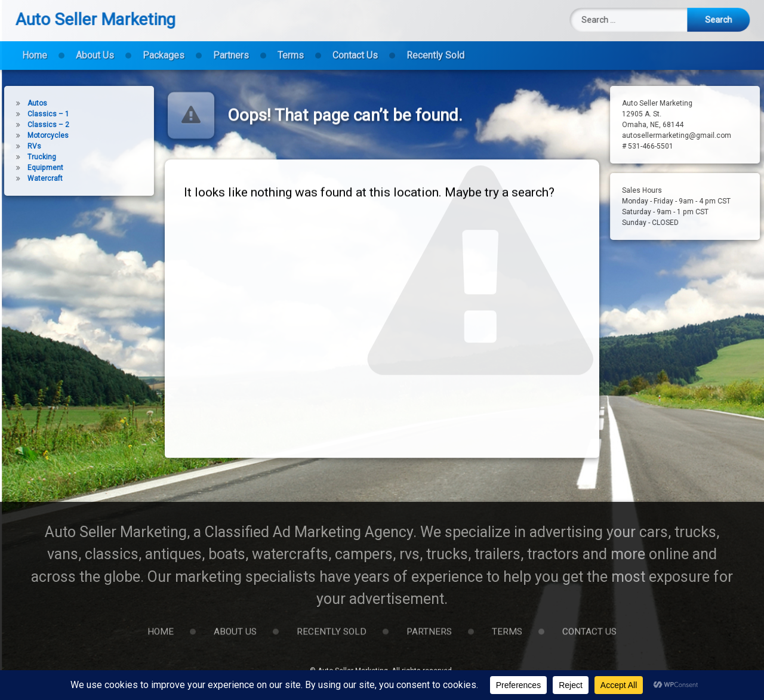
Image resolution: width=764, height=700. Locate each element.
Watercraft (30, 178)
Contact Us (355, 48)
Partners (231, 48)
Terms (291, 48)
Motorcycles (33, 135)
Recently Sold (435, 48)
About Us (95, 48)
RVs (19, 146)
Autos (22, 103)
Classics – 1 (33, 114)
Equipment (30, 168)
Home (35, 48)
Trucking (26, 157)
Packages (164, 48)
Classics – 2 (33, 125)
